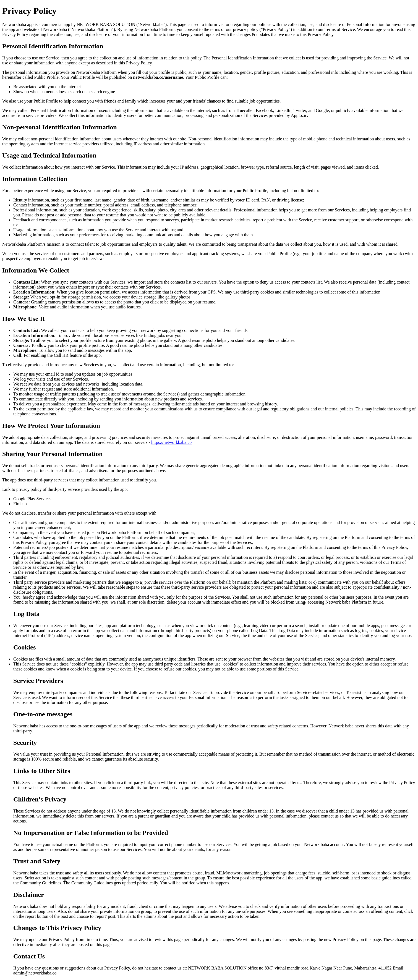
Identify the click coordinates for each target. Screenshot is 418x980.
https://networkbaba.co (171, 442)
